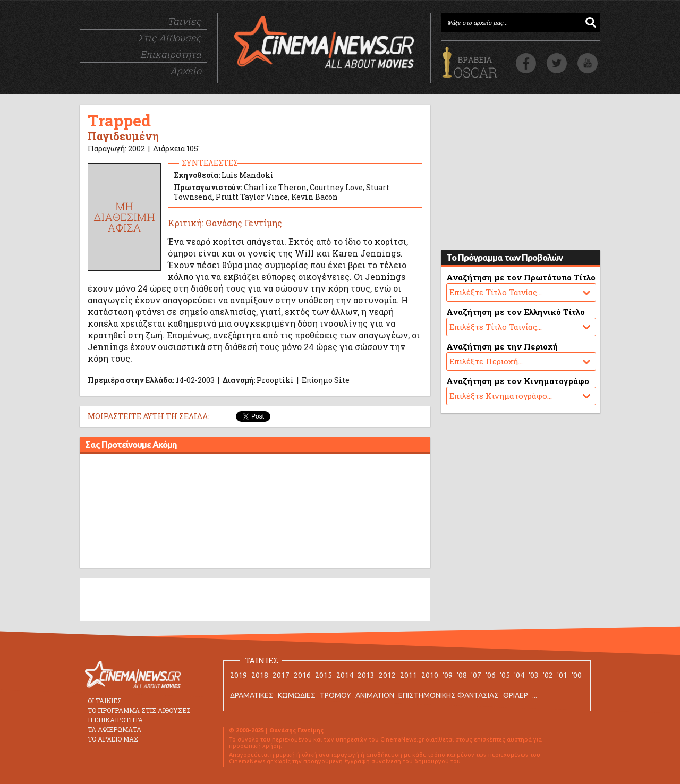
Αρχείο (186, 71)
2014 (345, 675)
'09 (448, 675)
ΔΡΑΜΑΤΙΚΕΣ (252, 695)
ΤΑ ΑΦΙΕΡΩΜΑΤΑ (114, 729)
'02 (548, 675)
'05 (505, 675)
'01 (562, 675)
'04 (519, 675)
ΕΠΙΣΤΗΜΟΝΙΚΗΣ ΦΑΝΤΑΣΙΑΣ (449, 695)
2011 (409, 675)
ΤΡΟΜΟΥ (335, 695)
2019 (239, 675)
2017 (281, 675)
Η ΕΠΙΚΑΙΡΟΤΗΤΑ (115, 720)
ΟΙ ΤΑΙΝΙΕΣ (105, 701)
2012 (387, 675)
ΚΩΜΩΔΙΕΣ (297, 695)
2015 (324, 675)
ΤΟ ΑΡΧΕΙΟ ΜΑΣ (113, 739)
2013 (366, 675)
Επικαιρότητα (171, 54)
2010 (430, 675)
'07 (476, 675)
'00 (577, 675)
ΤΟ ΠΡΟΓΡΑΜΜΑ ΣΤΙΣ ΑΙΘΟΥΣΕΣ (139, 710)
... (535, 695)
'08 (462, 675)
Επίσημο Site (326, 380)
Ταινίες (184, 21)
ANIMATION (375, 695)
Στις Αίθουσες (170, 38)
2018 (260, 675)
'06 (491, 675)
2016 (302, 675)
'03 (534, 675)
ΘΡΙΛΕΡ (516, 695)
